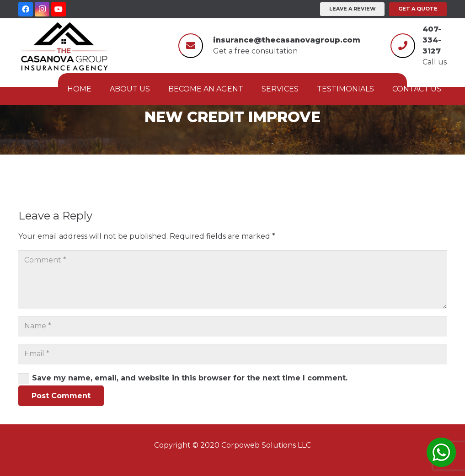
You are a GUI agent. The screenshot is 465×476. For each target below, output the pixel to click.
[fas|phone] (403, 44)
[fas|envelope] (191, 44)
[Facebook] (26, 9)
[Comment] (232, 279)
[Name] (232, 326)
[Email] (232, 354)
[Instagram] (42, 9)
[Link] (64, 46)
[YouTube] (59, 9)
